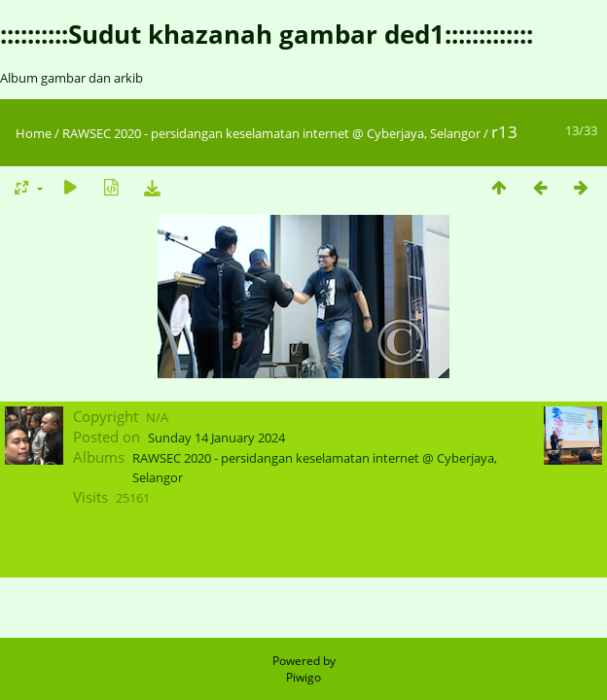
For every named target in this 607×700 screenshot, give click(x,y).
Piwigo (303, 677)
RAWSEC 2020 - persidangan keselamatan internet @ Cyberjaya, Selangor (271, 133)
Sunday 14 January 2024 (216, 437)
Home (34, 133)
